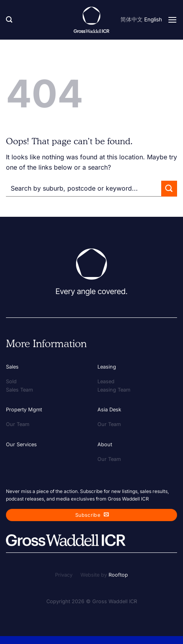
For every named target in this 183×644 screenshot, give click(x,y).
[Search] (9, 20)
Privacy (64, 575)
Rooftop (118, 575)
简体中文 (132, 19)
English (153, 19)
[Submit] (169, 188)
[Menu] (172, 20)
